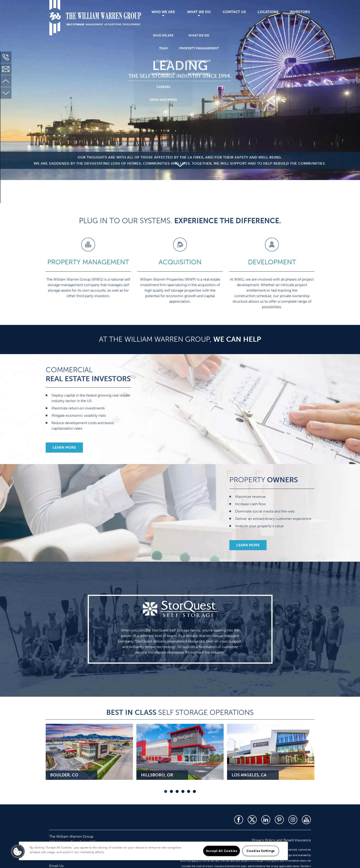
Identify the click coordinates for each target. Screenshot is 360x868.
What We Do (199, 12)
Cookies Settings (261, 851)
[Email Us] (6, 69)
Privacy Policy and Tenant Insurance (281, 840)
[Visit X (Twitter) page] (252, 820)
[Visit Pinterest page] (279, 820)
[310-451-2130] (6, 57)
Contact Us (234, 12)
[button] (64, 448)
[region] (153, 851)
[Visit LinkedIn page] (266, 820)
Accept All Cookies (222, 851)
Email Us (56, 866)
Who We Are (163, 12)
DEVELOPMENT (272, 262)
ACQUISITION (180, 262)
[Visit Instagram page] (293, 820)
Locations (268, 12)
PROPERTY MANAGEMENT (88, 262)
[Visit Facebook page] (239, 820)
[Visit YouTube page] (306, 820)
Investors (300, 12)
